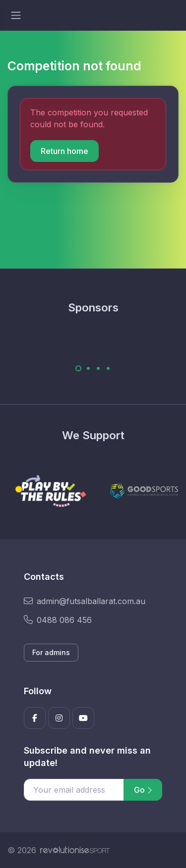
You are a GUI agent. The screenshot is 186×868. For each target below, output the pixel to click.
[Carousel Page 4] (108, 368)
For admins (51, 652)
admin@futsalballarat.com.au (85, 601)
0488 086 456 (58, 620)
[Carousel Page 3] (98, 368)
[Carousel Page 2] (88, 368)
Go (143, 790)
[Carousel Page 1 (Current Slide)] (78, 368)
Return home (64, 151)
